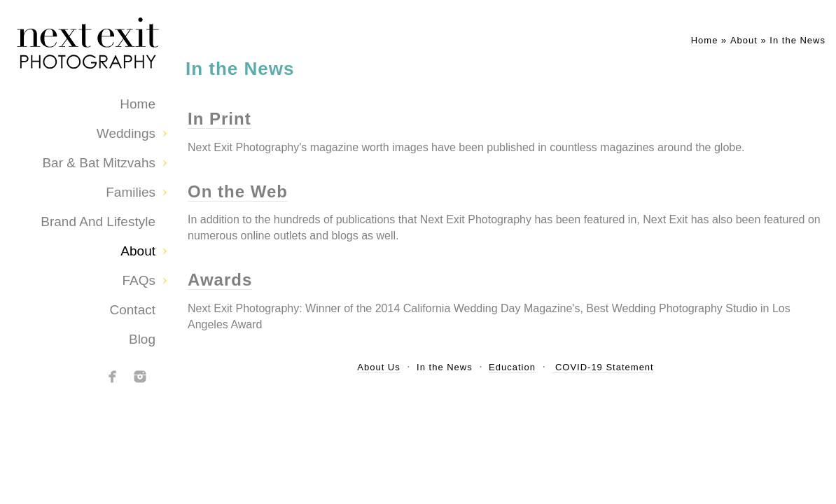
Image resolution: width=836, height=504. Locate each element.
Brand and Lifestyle (98, 222)
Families (131, 192)
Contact (133, 310)
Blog (142, 339)
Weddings (126, 133)
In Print (220, 119)
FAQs (139, 280)
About (138, 251)
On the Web (238, 191)
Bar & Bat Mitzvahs (99, 163)
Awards (220, 280)
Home (138, 104)
